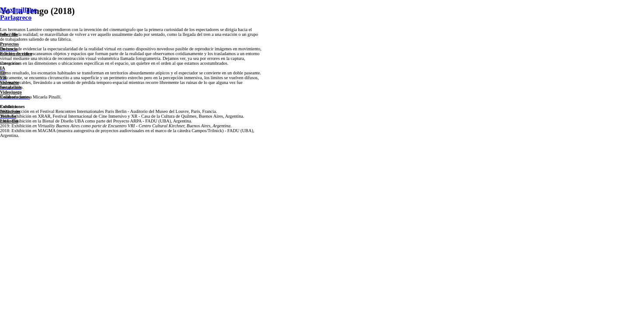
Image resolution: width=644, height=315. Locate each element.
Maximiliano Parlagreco (19, 13)
